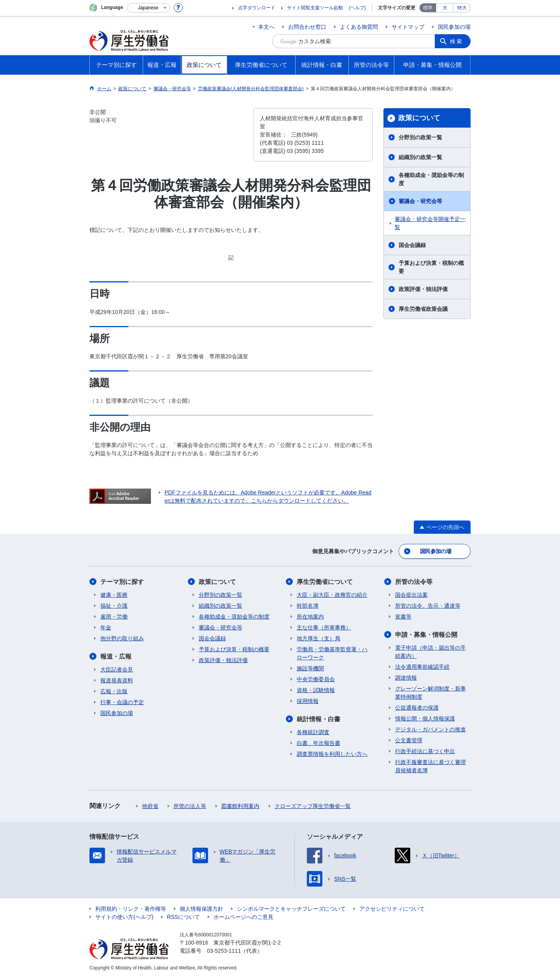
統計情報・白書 (318, 719)
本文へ (266, 27)
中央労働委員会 (316, 679)
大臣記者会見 (117, 670)
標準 (428, 8)
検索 (457, 41)
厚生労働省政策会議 (423, 309)
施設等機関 (310, 668)
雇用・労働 (114, 617)
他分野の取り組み (122, 638)
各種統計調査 (313, 732)
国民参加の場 (454, 27)
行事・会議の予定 (122, 702)
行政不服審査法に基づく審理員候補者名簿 (430, 766)
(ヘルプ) (357, 8)
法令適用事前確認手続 (422, 667)
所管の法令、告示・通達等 (428, 606)
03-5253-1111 (224, 951)
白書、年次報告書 (318, 743)
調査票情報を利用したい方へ (332, 754)
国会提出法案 (411, 595)
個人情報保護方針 (201, 909)
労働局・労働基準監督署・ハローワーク (332, 653)
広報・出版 (114, 691)
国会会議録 (412, 245)
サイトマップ (408, 27)
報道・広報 (116, 656)
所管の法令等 (414, 582)
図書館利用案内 (240, 806)
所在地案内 (310, 617)
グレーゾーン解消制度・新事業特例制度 (430, 693)
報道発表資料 (117, 680)
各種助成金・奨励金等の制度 (431, 179)
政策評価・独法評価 (423, 289)
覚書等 (403, 617)
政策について (419, 118)
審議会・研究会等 (420, 201)
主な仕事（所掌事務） (324, 627)
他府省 (150, 806)
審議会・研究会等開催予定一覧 (430, 223)
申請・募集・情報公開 (426, 635)
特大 (462, 8)
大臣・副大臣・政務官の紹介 (332, 595)
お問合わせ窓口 (307, 27)
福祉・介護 (114, 606)
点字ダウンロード (257, 8)
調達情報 (406, 678)
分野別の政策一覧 (420, 137)
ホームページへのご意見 (243, 917)
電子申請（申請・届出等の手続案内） (430, 652)
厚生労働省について (325, 582)
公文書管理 (409, 740)
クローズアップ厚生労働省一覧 (313, 806)
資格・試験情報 (316, 690)
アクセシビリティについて (392, 909)
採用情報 (308, 701)
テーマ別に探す (122, 582)
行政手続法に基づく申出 (425, 751)
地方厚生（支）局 (318, 638)
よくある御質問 (359, 27)
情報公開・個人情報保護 (425, 719)
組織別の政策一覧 (420, 157)
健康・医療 (114, 595)
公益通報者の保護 (417, 708)
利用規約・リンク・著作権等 (131, 909)
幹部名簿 (308, 606)
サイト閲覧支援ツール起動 (315, 8)
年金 (106, 627)
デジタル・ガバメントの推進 (430, 729)
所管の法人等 (190, 806)
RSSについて (183, 917)
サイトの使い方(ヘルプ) (124, 917)
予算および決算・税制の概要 (431, 267)
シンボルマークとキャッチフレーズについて (291, 909)
